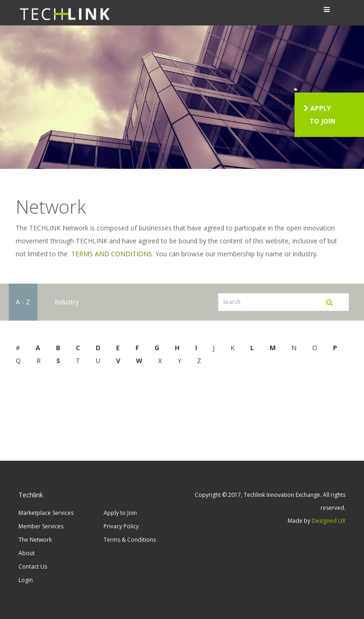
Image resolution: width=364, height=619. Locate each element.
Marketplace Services (46, 513)
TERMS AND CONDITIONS (112, 254)
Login (26, 580)
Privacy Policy (121, 526)
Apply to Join (120, 513)
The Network (35, 540)
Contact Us (33, 566)
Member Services (41, 526)
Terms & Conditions (130, 540)
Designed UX (329, 521)
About (27, 553)
